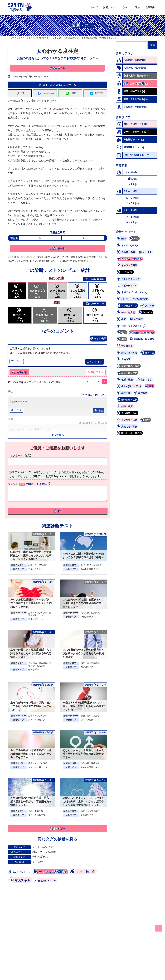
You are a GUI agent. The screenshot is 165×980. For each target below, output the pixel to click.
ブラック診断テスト (90, 720)
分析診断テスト (88, 617)
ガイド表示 (98, 339)
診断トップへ (58, 829)
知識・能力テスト (37, 811)
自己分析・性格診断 (90, 763)
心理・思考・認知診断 (91, 565)
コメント (17, 484)
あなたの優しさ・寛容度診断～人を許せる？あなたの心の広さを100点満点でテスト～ (31, 654)
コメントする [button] (95, 362)
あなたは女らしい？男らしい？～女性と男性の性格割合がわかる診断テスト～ (83, 754)
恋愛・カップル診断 (38, 565)
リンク (17, 361)
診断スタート (58, 68)
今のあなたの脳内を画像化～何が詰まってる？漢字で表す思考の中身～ (83, 556)
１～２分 (38, 862)
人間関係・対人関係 (90, 613)
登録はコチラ (96, 372)
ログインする (19, 372)
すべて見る (58, 435)
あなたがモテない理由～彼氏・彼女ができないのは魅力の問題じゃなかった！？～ (31, 707)
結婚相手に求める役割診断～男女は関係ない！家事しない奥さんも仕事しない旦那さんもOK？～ (31, 556)
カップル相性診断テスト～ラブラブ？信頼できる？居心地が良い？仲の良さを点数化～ (31, 603)
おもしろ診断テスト (90, 569)
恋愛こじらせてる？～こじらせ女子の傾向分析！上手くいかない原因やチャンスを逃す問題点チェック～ (83, 802)
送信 (58, 511)
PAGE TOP (158, 928)
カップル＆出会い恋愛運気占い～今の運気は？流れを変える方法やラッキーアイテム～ (31, 754)
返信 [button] (100, 411)
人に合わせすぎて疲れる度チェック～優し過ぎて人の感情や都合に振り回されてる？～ (83, 603)
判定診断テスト (36, 569)
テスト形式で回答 (43, 847)
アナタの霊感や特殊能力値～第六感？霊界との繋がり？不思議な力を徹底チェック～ (31, 802)
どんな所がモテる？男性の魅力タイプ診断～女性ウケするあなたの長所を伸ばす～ (83, 654)
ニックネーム (19, 456)
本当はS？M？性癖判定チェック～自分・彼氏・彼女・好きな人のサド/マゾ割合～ (84, 707)
